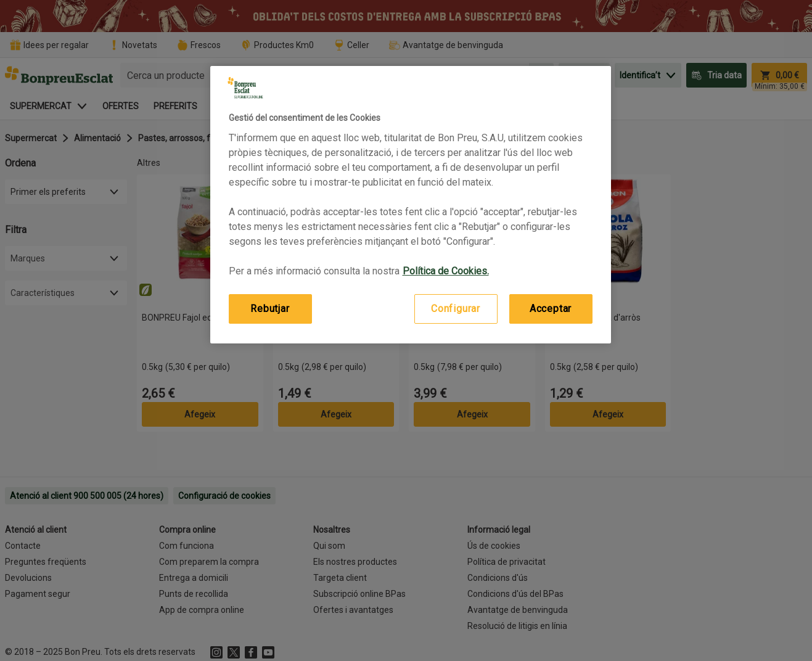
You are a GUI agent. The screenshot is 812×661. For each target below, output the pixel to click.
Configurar (456, 309)
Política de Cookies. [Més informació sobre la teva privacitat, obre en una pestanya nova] (446, 271)
